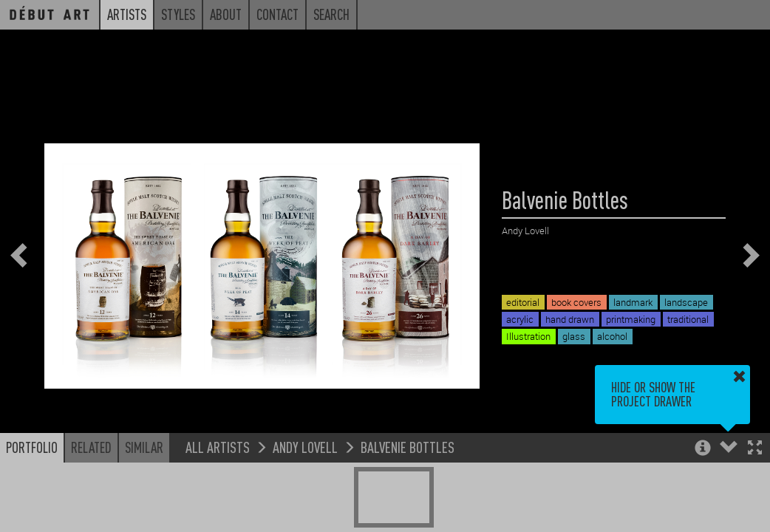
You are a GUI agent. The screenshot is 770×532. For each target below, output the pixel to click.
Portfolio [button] (32, 447)
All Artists (218, 447)
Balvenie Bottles (408, 447)
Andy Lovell (305, 447)
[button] (755, 449)
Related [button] (91, 447)
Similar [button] (144, 447)
